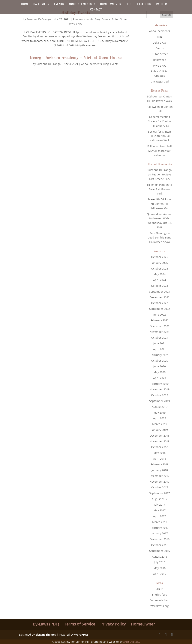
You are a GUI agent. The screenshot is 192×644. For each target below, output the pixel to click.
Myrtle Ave (76, 24)
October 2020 (160, 361)
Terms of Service (80, 624)
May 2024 (160, 274)
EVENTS (59, 4)
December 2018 (160, 436)
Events (106, 19)
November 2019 (160, 389)
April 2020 (160, 378)
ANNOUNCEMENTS (80, 4)
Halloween (160, 60)
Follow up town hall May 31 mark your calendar (160, 151)
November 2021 (160, 332)
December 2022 (160, 297)
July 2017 (160, 505)
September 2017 (160, 493)
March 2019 (160, 424)
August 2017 (160, 499)
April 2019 (160, 418)
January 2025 (160, 263)
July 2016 (160, 562)
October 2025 (160, 257)
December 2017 (160, 476)
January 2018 (160, 470)
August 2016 (160, 557)
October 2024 (160, 269)
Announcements (83, 19)
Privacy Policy (113, 624)
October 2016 (160, 545)
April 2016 (160, 574)
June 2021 (160, 343)
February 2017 (160, 528)
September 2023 (160, 292)
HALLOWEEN (41, 4)
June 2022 (160, 315)
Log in (160, 589)
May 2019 (160, 413)
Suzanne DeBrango (39, 19)
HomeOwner (143, 624)
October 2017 (160, 487)
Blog (98, 19)
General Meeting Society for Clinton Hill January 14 (160, 121)
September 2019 (160, 401)
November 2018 (160, 441)
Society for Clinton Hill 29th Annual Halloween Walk (160, 136)
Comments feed (160, 600)
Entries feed (160, 595)
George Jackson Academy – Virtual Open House (76, 58)
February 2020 (160, 384)
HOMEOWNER (109, 4)
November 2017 (160, 482)
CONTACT (96, 10)
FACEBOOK (144, 4)
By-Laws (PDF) (46, 624)
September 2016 (160, 551)
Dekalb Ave (160, 43)
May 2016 (160, 568)
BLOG (129, 4)
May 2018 (160, 453)
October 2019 (160, 395)
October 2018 (160, 447)
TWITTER (161, 4)
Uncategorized (160, 81)
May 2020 (160, 372)
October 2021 (160, 338)
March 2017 (160, 522)
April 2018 (160, 459)
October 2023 (160, 286)
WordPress (81, 635)
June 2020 (160, 366)
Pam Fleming (158, 233)
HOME (25, 4)
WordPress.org (160, 606)
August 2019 (160, 407)
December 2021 (160, 326)
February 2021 (160, 355)
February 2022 (160, 320)
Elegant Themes (46, 635)
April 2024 (160, 280)
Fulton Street (120, 19)
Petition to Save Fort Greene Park (160, 189)
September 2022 (160, 309)
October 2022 (160, 303)
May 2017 (160, 510)
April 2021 (160, 349)
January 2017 (160, 533)
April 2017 (160, 516)
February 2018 (160, 464)
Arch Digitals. (132, 642)
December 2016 (160, 539)
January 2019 (160, 430)
